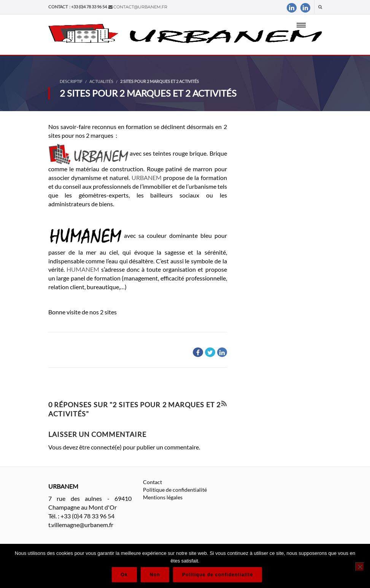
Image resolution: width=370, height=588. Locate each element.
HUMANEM (83, 269)
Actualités (101, 81)
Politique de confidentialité (175, 490)
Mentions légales (163, 497)
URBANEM (147, 178)
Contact (152, 482)
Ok (124, 575)
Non (155, 575)
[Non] (360, 567)
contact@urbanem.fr (140, 7)
